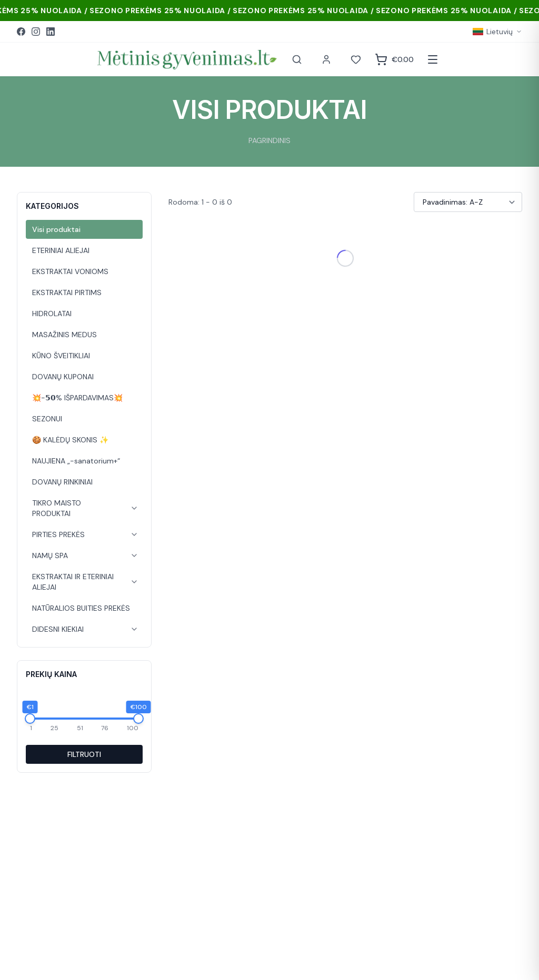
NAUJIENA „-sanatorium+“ (76, 461)
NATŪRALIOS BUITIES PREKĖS (81, 608)
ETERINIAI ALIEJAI (61, 250)
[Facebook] (21, 32)
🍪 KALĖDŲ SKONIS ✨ (70, 440)
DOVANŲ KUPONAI (63, 377)
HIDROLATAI (52, 314)
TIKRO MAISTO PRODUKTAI (57, 508)
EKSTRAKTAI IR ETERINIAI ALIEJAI (73, 582)
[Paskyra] (326, 59)
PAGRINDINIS (269, 140)
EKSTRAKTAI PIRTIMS (67, 292)
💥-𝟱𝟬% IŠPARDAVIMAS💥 (77, 398)
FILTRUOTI (84, 754)
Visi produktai (56, 229)
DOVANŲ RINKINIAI (62, 482)
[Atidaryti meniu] (433, 59)
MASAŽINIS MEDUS (64, 335)
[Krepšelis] (394, 59)
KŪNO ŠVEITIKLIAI (61, 356)
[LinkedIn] (51, 32)
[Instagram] (36, 32)
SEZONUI (47, 419)
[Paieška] (297, 59)
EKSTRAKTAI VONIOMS (70, 271)
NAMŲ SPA (50, 555)
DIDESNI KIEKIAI (58, 629)
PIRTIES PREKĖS (58, 534)
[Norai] (356, 59)
